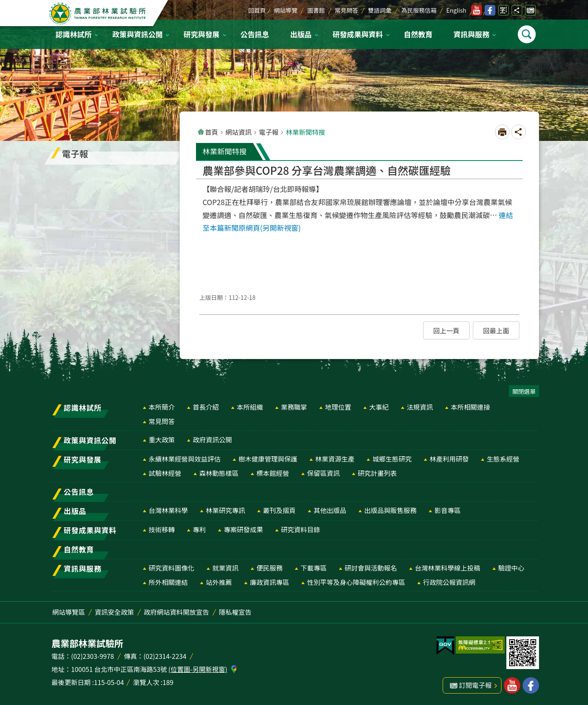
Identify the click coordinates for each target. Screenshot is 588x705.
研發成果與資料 (357, 34)
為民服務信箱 (419, 10)
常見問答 (347, 10)
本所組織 (250, 407)
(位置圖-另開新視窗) (198, 669)
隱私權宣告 (235, 612)
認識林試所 (73, 34)
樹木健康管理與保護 (268, 459)
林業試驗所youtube (477, 10)
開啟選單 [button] (527, 34)
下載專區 (314, 568)
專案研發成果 (243, 529)
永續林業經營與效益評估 (185, 459)
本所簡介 (162, 407)
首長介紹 (206, 407)
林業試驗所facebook (490, 10)
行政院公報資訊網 (449, 582)
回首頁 (257, 10)
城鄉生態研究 (392, 459)
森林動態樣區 (219, 473)
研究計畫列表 (377, 473)
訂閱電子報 (530, 10)
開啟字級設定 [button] (503, 10)
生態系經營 (503, 459)
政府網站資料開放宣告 (176, 612)
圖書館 (316, 10)
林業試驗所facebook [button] (531, 685)
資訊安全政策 (114, 612)
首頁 (212, 132)
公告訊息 (255, 34)
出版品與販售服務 (390, 510)
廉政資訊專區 (269, 582)
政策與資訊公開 (137, 34)
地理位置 (338, 407)
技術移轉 (162, 529)
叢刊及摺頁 (279, 510)
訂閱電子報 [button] (475, 685)
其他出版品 (330, 510)
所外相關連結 (168, 582)
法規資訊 (420, 407)
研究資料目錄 (301, 529)
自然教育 (418, 34)
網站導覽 (286, 10)
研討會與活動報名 (371, 568)
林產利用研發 (449, 459)
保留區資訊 (323, 473)
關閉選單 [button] (524, 391)
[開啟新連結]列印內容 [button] (502, 132)
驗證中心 (511, 568)
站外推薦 (219, 582)
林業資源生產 (335, 459)
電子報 (269, 132)
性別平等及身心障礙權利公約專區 (356, 582)
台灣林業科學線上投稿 (448, 568)
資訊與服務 (471, 34)
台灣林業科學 (168, 510)
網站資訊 (238, 132)
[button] (446, 330)
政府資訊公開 (212, 440)
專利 (199, 529)
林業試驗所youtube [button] (512, 685)
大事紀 (379, 407)
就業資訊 (225, 568)
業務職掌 (294, 407)
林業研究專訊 (225, 510)
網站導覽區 (69, 612)
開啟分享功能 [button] (517, 10)
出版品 (301, 34)
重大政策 (162, 440)
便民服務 (269, 568)
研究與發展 (202, 34)
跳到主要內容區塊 (4, 4)
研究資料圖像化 (171, 568)
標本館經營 (273, 473)
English (456, 10)
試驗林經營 (165, 473)
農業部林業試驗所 (98, 13)
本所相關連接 (470, 407)
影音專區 (448, 510)
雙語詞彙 (380, 10)
